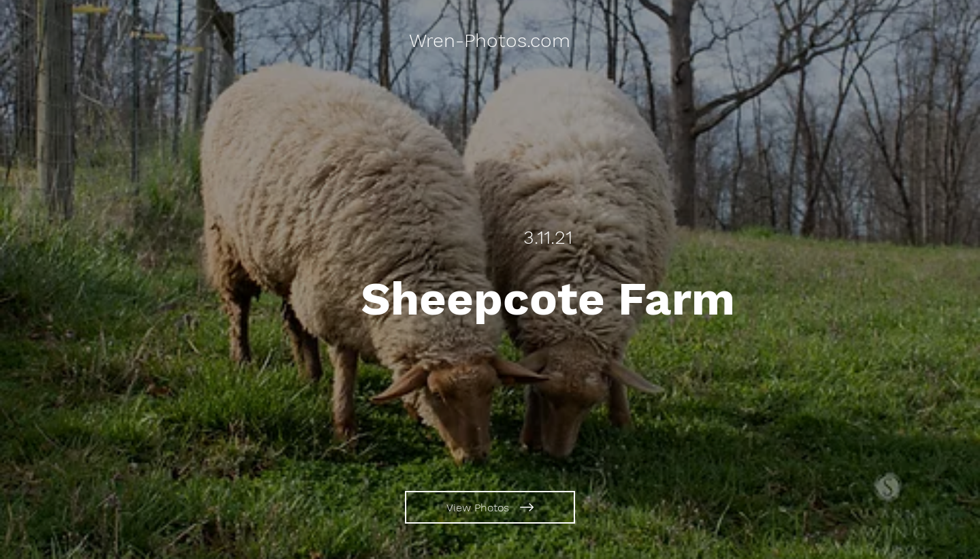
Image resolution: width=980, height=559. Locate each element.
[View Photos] (490, 507)
